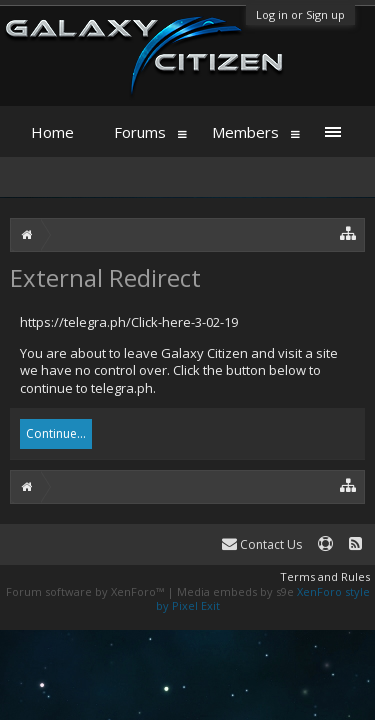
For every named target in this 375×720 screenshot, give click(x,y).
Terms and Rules (325, 576)
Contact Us (262, 544)
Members (245, 132)
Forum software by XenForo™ (86, 591)
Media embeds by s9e (235, 591)
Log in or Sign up (300, 14)
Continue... (56, 433)
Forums (140, 132)
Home (52, 132)
